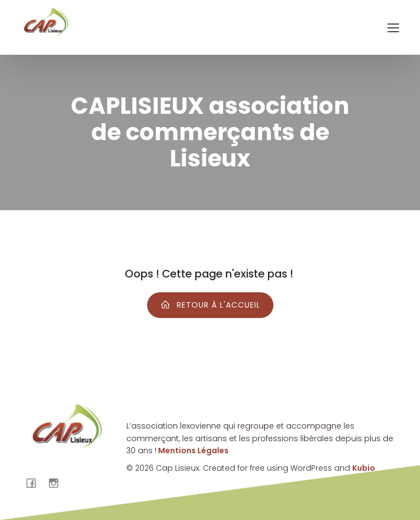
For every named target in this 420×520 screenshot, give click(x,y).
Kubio (364, 468)
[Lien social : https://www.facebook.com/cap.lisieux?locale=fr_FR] (35, 483)
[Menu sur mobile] (393, 27)
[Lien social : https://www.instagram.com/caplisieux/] (58, 483)
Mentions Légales (192, 450)
